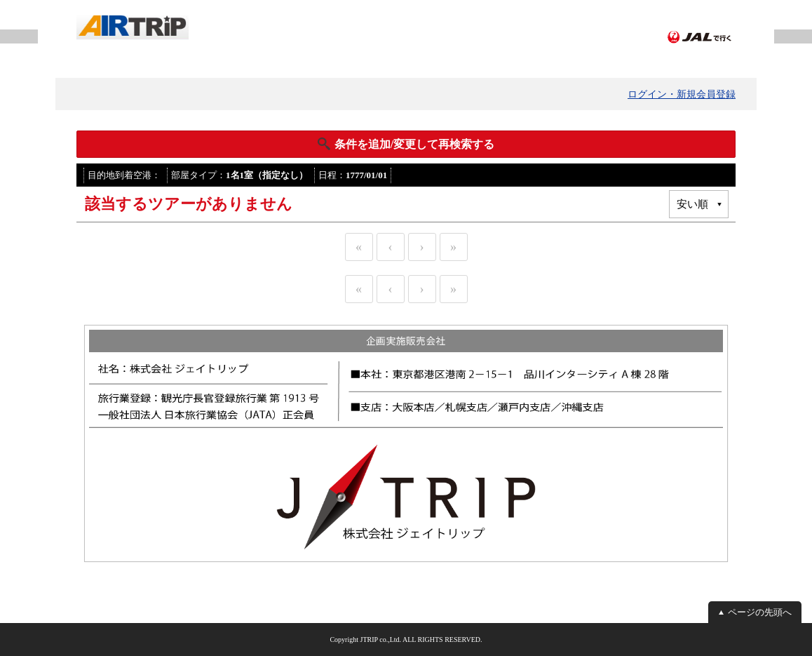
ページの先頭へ (760, 612)
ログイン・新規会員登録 (682, 94)
